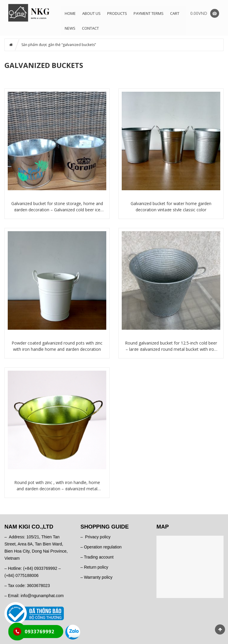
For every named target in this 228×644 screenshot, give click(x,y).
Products (117, 13)
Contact (90, 28)
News (70, 28)
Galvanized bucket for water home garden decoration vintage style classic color (171, 207)
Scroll (220, 629)
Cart (175, 13)
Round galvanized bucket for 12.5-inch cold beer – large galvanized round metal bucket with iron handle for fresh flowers (171, 346)
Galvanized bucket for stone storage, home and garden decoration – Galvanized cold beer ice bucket (57, 207)
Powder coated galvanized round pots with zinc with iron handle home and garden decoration (57, 346)
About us (91, 13)
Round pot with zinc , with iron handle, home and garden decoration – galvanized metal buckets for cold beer (57, 486)
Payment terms (149, 13)
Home (70, 13)
